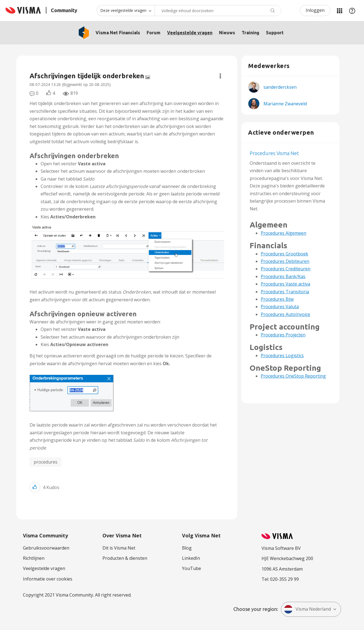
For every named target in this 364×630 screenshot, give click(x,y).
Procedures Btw (277, 299)
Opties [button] (220, 76)
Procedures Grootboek (284, 254)
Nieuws (227, 33)
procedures (46, 462)
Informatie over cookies (48, 579)
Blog (187, 548)
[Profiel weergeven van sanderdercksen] (280, 87)
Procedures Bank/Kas (283, 276)
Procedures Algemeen (283, 233)
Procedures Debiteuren (285, 261)
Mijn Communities (339, 11)
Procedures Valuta (280, 307)
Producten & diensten (125, 558)
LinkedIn (191, 558)
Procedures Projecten (283, 335)
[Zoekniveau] (126, 11)
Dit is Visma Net (119, 548)
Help (352, 11)
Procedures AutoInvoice (285, 314)
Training (250, 33)
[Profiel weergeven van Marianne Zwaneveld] (285, 104)
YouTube (192, 568)
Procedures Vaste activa (285, 284)
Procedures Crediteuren (286, 269)
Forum (154, 33)
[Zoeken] (218, 11)
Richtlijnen (34, 558)
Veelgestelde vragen (190, 33)
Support (275, 33)
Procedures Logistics (282, 355)
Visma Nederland (307, 609)
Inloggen (315, 10)
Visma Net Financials (118, 33)
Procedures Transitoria (285, 292)
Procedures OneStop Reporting (293, 376)
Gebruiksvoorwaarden (46, 548)
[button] (127, 252)
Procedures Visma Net (274, 153)
